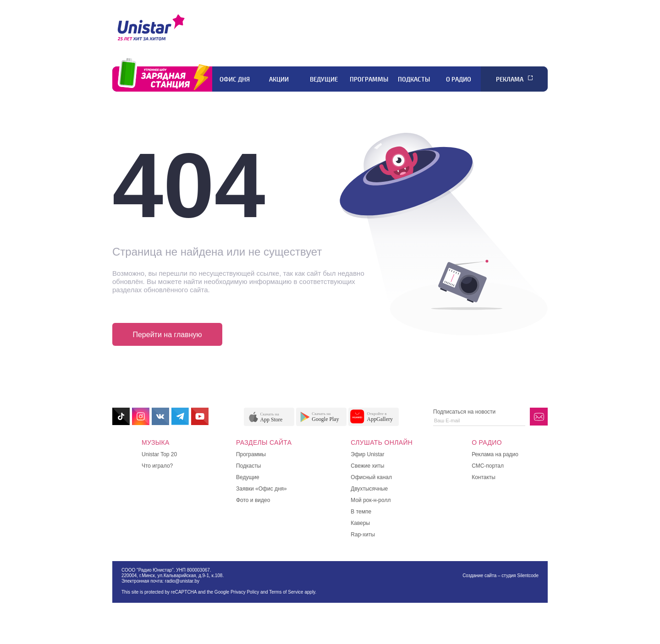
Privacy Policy (245, 592)
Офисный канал (371, 477)
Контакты (484, 477)
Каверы (360, 523)
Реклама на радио (495, 454)
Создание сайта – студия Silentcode (500, 576)
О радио (459, 79)
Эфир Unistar (367, 454)
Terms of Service (286, 592)
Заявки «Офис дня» (261, 489)
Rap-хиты (363, 535)
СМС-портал (488, 466)
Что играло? (157, 466)
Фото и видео (253, 500)
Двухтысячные (369, 489)
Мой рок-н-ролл (371, 500)
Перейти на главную (167, 335)
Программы (369, 79)
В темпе (361, 512)
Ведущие (324, 79)
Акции (279, 79)
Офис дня (235, 79)
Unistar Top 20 (159, 454)
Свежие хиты (367, 466)
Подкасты (414, 79)
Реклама (510, 79)
